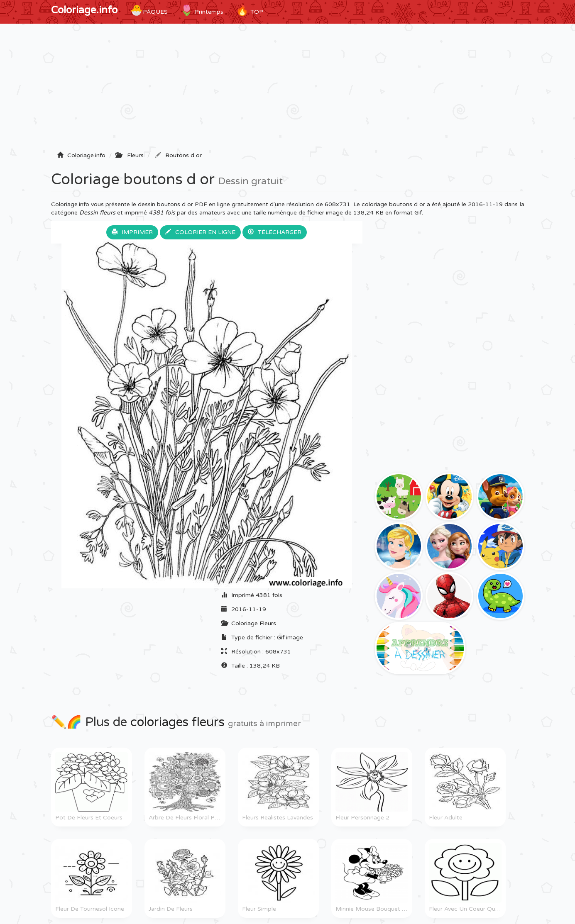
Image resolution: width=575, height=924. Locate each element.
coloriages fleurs (177, 722)
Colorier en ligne (200, 232)
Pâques (149, 10)
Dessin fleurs (97, 213)
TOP (250, 10)
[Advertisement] (288, 90)
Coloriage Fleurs (254, 623)
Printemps (202, 10)
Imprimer (132, 232)
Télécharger (275, 232)
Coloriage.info (84, 10)
